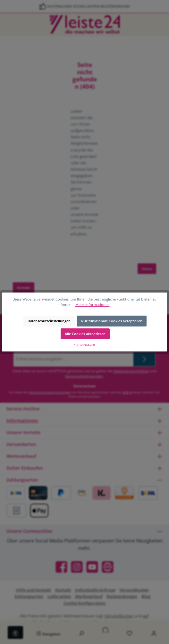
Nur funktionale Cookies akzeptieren (112, 321)
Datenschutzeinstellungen (49, 321)
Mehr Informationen (93, 305)
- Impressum (84, 344)
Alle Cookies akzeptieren (85, 334)
